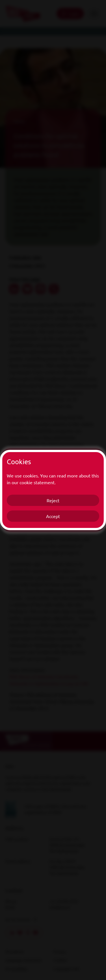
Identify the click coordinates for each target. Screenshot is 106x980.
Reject (53, 500)
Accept (53, 516)
